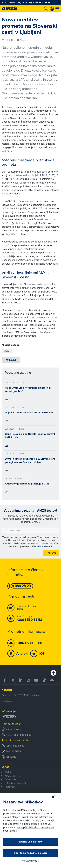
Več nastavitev (31, 861)
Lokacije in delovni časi (16, 783)
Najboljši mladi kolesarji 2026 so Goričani (30, 413)
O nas (6, 767)
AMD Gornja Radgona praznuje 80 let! (27, 484)
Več (7, 399)
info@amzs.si (8, 701)
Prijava (52, 553)
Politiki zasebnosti (44, 546)
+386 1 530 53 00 (15, 746)
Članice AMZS (12, 780)
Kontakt (7, 690)
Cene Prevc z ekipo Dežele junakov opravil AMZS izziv (30, 436)
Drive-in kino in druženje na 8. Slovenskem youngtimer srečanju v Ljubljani (30, 460)
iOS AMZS (11, 757)
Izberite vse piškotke (30, 842)
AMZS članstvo (12, 776)
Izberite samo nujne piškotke (31, 853)
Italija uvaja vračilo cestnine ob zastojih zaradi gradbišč (28, 389)
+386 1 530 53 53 (22, 735)
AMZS (8, 772)
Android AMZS (13, 751)
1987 (18, 730)
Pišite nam (10, 787)
